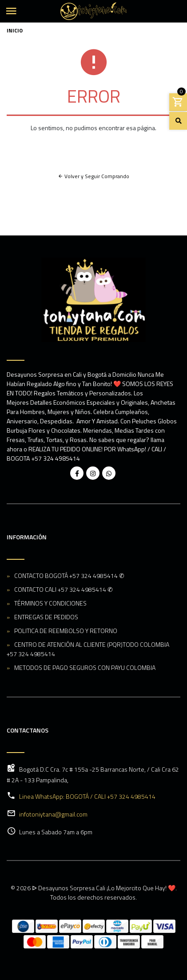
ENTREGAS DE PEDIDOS (46, 617)
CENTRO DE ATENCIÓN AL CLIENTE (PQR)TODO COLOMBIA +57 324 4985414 (88, 649)
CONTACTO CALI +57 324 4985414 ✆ (64, 589)
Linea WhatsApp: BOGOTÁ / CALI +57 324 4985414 (87, 796)
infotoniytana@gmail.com (53, 814)
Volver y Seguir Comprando (93, 176)
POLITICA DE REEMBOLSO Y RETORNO (66, 631)
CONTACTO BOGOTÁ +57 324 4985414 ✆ (69, 576)
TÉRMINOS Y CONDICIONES (50, 603)
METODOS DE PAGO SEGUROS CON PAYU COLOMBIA (85, 667)
